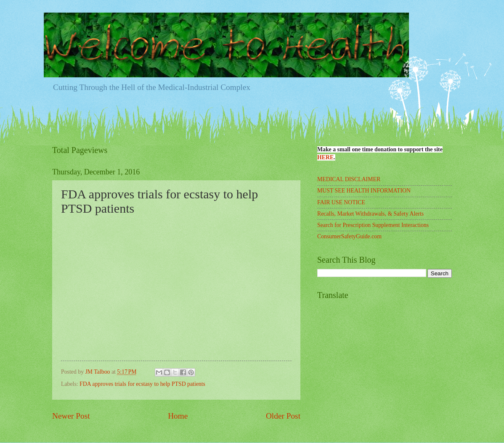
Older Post (283, 416)
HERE (325, 157)
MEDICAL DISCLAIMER (349, 179)
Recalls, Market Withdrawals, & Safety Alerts (370, 214)
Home (178, 416)
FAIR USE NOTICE (341, 202)
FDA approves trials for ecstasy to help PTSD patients (142, 384)
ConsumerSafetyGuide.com (349, 236)
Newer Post (71, 416)
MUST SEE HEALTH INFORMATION (364, 191)
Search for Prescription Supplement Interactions (373, 225)
